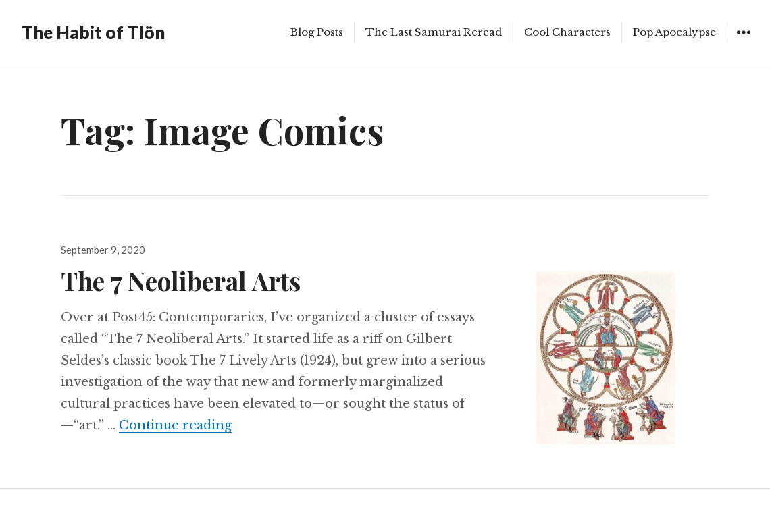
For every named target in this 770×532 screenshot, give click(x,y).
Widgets (743, 42)
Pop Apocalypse (674, 32)
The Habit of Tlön (93, 32)
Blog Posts (317, 32)
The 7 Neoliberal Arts (181, 281)
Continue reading (175, 425)
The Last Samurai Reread (434, 32)
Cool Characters (567, 32)
